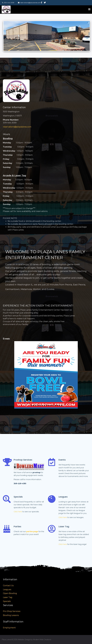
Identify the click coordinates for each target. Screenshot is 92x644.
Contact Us (8, 586)
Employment (9, 628)
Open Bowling (10, 593)
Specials (7, 601)
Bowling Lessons (11, 615)
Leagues (7, 589)
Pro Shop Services (12, 611)
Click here (18, 512)
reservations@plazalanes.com (17, 127)
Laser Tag (8, 597)
